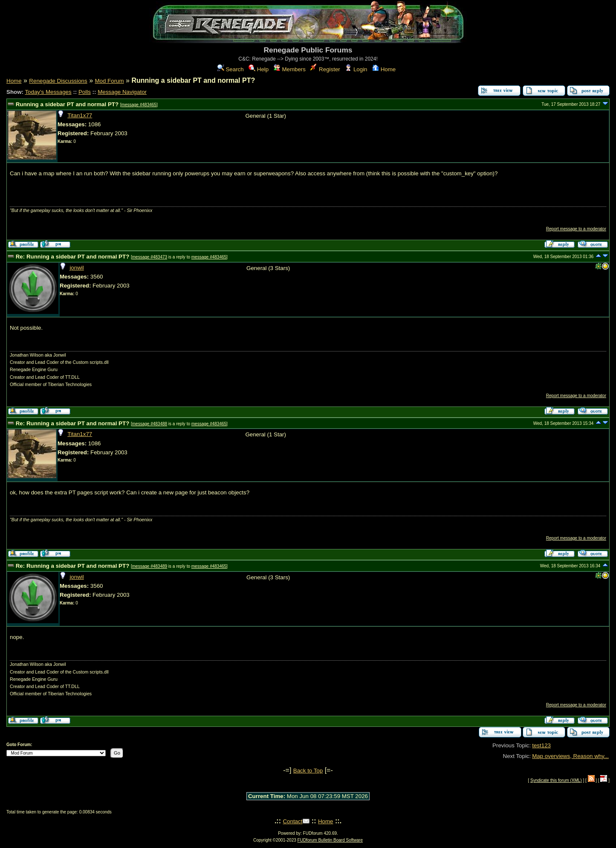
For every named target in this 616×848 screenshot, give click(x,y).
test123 (541, 745)
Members (290, 69)
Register (325, 69)
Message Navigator (122, 92)
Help (259, 69)
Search (231, 69)
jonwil (77, 268)
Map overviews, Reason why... (570, 756)
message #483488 (150, 424)
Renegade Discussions (58, 81)
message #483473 (150, 257)
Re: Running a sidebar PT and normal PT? (73, 257)
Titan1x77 (80, 115)
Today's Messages (48, 92)
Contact (292, 821)
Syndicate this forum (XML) (556, 780)
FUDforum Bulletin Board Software (330, 840)
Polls (85, 92)
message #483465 (139, 105)
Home (384, 69)
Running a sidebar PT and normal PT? (67, 104)
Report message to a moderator (576, 229)
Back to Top (308, 771)
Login (356, 69)
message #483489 (150, 566)
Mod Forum (109, 81)
